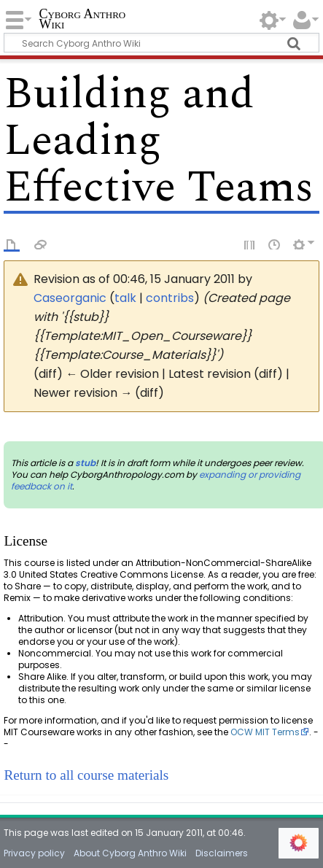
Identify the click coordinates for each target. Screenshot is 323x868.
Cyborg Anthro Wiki (82, 20)
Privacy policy (34, 853)
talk (125, 298)
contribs (170, 298)
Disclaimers (222, 853)
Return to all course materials (86, 775)
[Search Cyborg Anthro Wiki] (161, 43)
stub (85, 463)
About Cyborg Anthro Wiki (130, 853)
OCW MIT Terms (265, 732)
